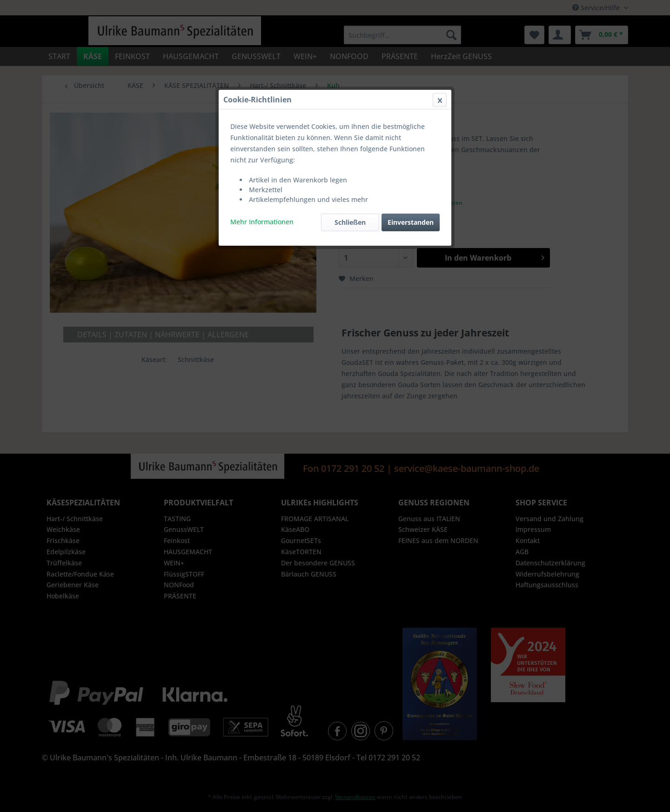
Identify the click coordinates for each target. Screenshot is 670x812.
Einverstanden (411, 222)
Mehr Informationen (262, 222)
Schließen (350, 222)
